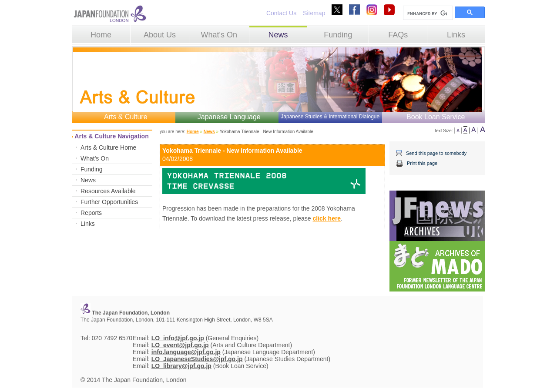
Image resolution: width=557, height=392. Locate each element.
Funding (338, 35)
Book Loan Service (436, 117)
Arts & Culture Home (108, 147)
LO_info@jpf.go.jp (178, 338)
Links (456, 35)
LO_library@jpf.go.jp (181, 366)
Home (101, 35)
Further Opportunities (109, 202)
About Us (160, 35)
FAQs (398, 35)
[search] (427, 13)
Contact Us (281, 13)
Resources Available (108, 191)
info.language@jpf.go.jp (186, 352)
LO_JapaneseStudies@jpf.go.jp (197, 359)
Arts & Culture (126, 117)
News (278, 35)
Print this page (422, 163)
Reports (91, 213)
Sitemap (314, 13)
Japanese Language (229, 117)
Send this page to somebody (436, 153)
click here (327, 218)
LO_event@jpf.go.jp (180, 345)
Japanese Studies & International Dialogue (330, 117)
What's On (219, 35)
